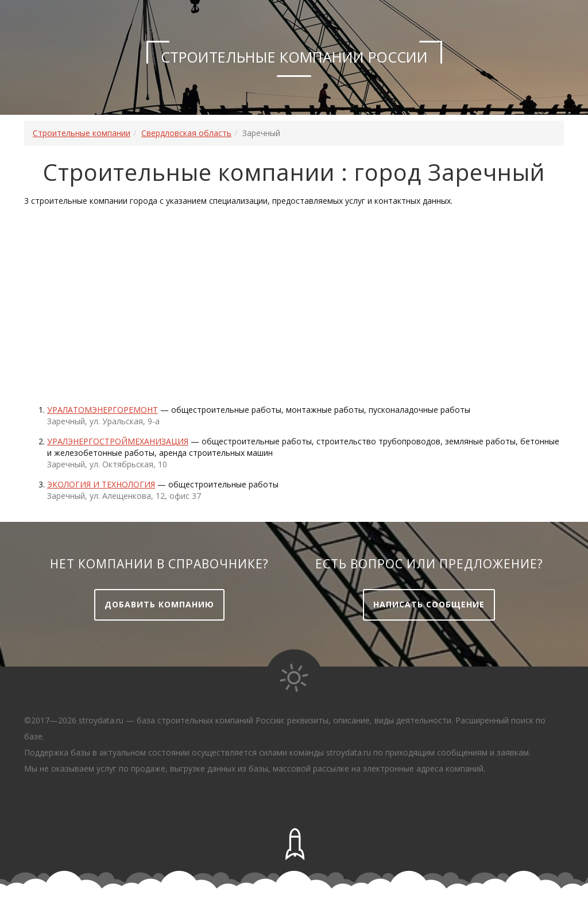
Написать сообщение (429, 604)
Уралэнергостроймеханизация (118, 441)
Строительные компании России (294, 57)
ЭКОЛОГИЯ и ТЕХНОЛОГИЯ (101, 484)
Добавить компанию (159, 604)
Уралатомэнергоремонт (102, 410)
